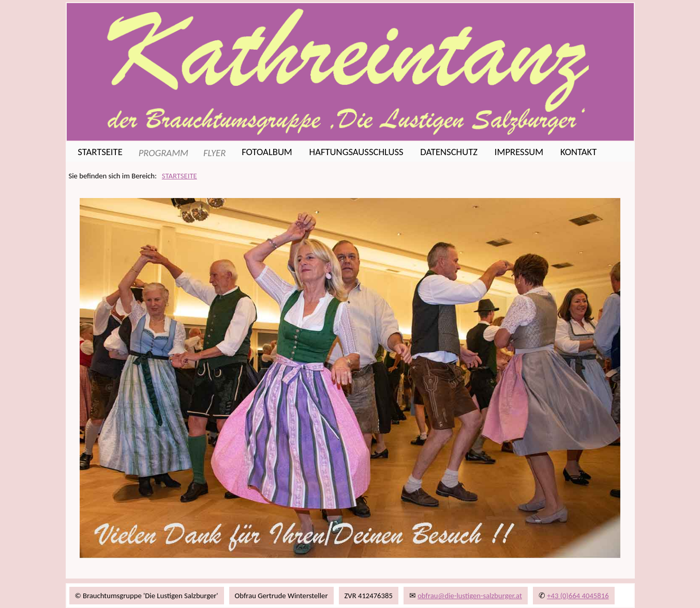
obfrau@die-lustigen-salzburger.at (470, 596)
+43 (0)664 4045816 (578, 596)
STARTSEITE (180, 176)
